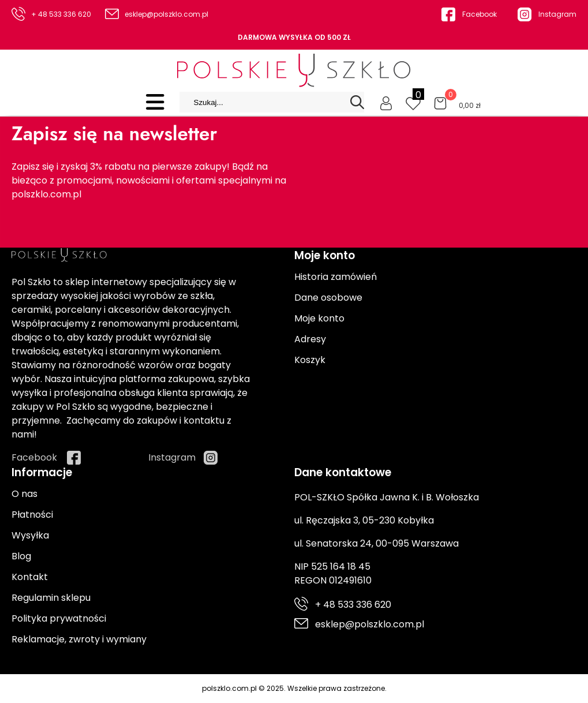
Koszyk (310, 360)
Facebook (480, 14)
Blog (21, 556)
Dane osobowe (328, 298)
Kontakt (30, 577)
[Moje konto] (386, 102)
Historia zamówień (336, 277)
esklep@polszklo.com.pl (166, 14)
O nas (25, 494)
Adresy (310, 339)
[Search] (357, 102)
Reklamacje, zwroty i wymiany (79, 639)
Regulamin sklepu (51, 598)
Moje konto (319, 318)
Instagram (557, 14)
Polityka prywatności (59, 618)
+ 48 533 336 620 (61, 14)
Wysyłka (30, 535)
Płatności (32, 515)
